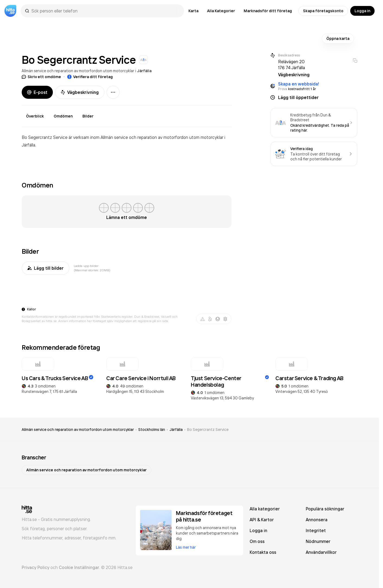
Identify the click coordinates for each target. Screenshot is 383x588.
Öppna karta (338, 39)
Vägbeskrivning (80, 92)
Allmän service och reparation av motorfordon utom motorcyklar (78, 71)
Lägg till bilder (46, 268)
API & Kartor (262, 520)
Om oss (257, 541)
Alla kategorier (265, 509)
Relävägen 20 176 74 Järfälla (292, 65)
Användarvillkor (321, 552)
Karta (193, 11)
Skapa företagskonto (323, 11)
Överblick (35, 116)
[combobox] (105, 11)
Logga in (362, 11)
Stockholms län (152, 430)
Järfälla (144, 71)
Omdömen (63, 116)
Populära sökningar (325, 509)
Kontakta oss (263, 552)
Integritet (316, 530)
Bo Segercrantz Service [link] (208, 430)
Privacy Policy (36, 567)
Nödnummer (318, 541)
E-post (37, 92)
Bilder (88, 116)
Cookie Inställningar (79, 567)
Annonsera (317, 520)
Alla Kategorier (221, 11)
